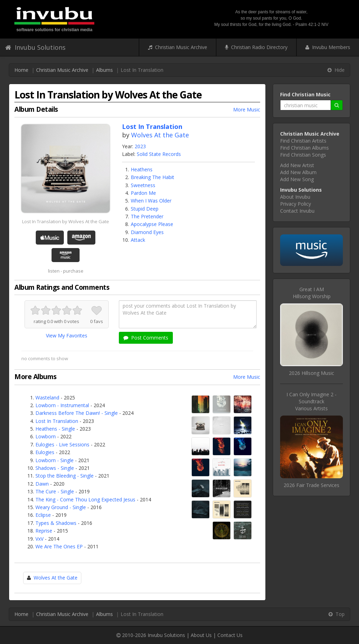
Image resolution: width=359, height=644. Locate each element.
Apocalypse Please (152, 224)
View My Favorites (67, 335)
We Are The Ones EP (59, 546)
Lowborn (46, 436)
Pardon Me (143, 193)
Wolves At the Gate (160, 135)
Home (21, 70)
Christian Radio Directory (256, 47)
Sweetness (143, 185)
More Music (247, 109)
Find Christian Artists (303, 141)
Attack (138, 240)
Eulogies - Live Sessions (62, 444)
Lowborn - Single (55, 460)
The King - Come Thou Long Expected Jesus (85, 499)
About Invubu (295, 197)
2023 (140, 146)
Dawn (42, 484)
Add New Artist (297, 165)
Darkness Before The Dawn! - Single (77, 413)
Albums (104, 70)
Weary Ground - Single (61, 507)
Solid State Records (159, 154)
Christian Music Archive (178, 47)
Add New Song (297, 179)
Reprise (44, 531)
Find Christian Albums (304, 148)
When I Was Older (151, 201)
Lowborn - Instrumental (62, 405)
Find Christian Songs (303, 155)
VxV (39, 539)
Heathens (142, 169)
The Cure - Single (55, 491)
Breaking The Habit (153, 177)
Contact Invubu (297, 211)
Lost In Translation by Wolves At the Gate (66, 221)
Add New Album (298, 172)
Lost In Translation (57, 421)
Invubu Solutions (35, 47)
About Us (201, 635)
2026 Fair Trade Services (311, 485)
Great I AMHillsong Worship (312, 293)
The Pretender (147, 216)
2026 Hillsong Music (311, 373)
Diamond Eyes (147, 232)
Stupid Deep (145, 209)
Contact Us (230, 635)
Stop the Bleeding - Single (65, 476)
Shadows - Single (55, 468)
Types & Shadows (56, 523)
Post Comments (146, 338)
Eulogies (45, 452)
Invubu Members (328, 47)
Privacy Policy (296, 204)
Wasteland (47, 398)
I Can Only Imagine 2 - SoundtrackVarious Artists (311, 401)
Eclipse (43, 515)
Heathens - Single (55, 429)
